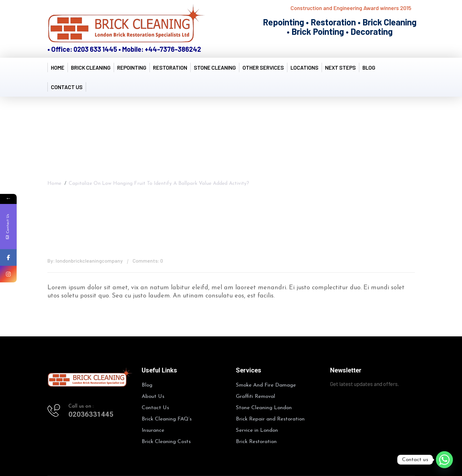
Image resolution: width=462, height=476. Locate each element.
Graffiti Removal (255, 396)
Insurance (153, 430)
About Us (153, 396)
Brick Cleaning (91, 67)
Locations (304, 67)
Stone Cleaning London (264, 408)
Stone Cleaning (215, 67)
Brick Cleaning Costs (166, 442)
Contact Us (67, 87)
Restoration (170, 67)
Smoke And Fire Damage (266, 385)
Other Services (263, 67)
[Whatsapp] (444, 460)
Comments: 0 (148, 261)
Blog (369, 67)
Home (58, 67)
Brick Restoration (256, 442)
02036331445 (91, 414)
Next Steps (340, 67)
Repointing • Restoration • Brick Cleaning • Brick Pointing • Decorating (340, 27)
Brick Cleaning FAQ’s (167, 419)
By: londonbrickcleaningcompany (85, 261)
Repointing (132, 67)
